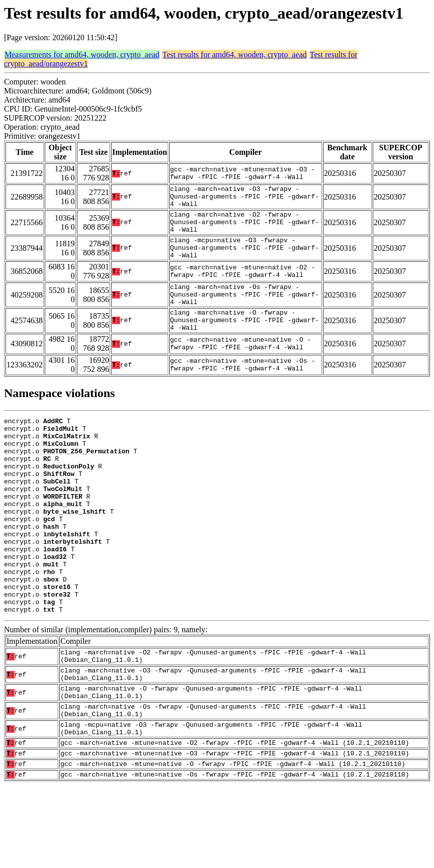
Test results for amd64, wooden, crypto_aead (234, 55)
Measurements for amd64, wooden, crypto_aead (82, 55)
